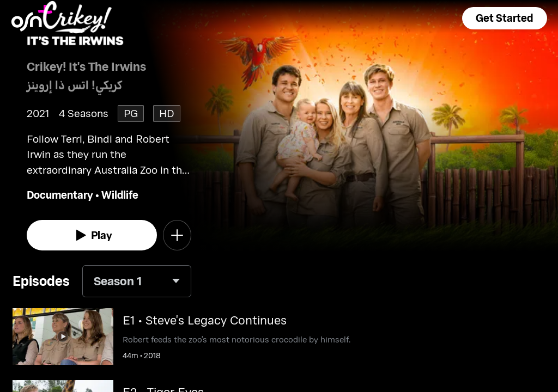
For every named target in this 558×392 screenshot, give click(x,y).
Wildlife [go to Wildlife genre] (120, 195)
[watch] (92, 235)
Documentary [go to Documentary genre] (60, 195)
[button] (505, 18)
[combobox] (137, 281)
